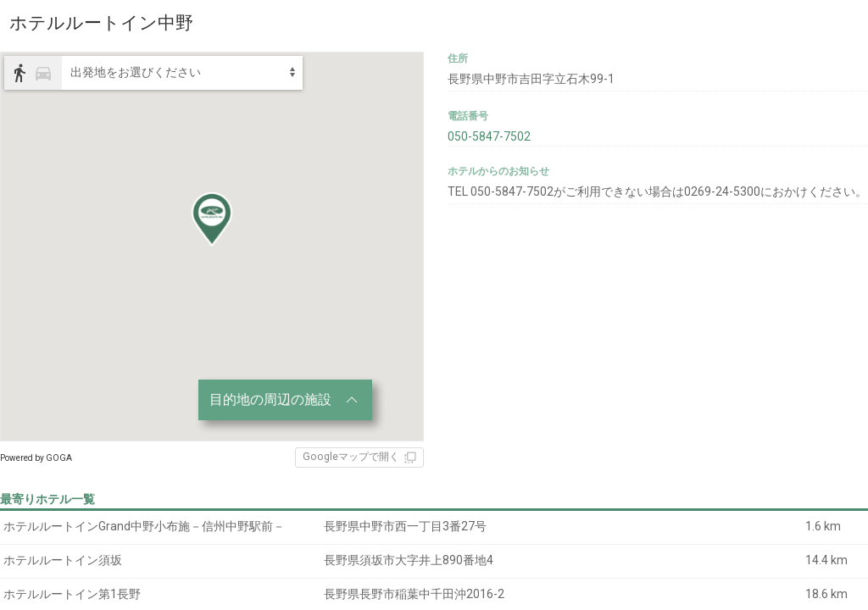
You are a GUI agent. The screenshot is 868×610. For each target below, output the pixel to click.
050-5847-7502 (489, 136)
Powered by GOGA (36, 458)
